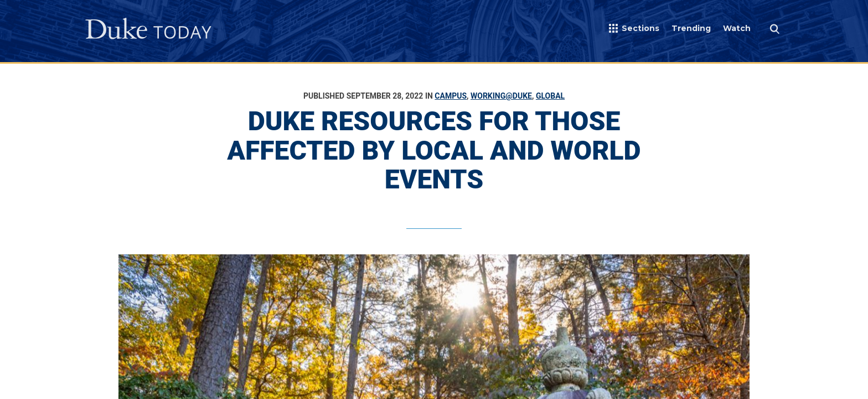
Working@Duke (501, 96)
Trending (691, 28)
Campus (451, 96)
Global (550, 96)
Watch (737, 28)
